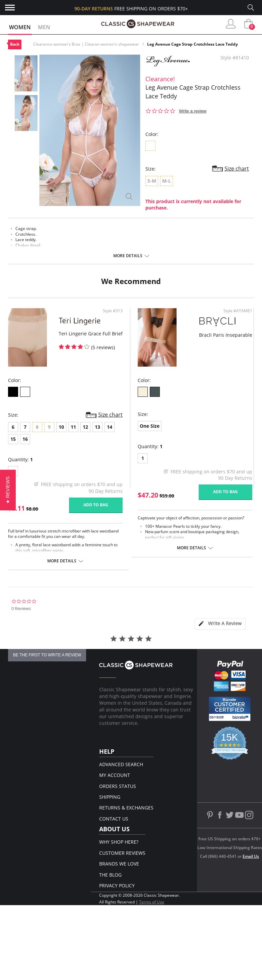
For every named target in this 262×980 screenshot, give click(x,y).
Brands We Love (119, 864)
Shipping (110, 797)
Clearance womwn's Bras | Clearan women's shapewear (86, 44)
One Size (150, 426)
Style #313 (113, 311)
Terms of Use (152, 902)
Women (20, 27)
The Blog (110, 875)
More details (128, 256)
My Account (115, 775)
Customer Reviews (122, 853)
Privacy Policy (117, 885)
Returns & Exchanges (126, 808)
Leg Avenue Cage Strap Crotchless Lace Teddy (192, 44)
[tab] (220, 624)
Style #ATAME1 (238, 311)
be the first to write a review (47, 655)
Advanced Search (121, 764)
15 (13, 439)
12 (85, 427)
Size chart (237, 169)
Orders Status (118, 786)
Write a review (193, 111)
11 (73, 427)
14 (110, 427)
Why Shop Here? (119, 842)
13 (97, 427)
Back (15, 44)
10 (61, 427)
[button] (8, 490)
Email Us (251, 856)
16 (25, 439)
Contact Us (114, 819)
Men (44, 27)
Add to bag (96, 505)
